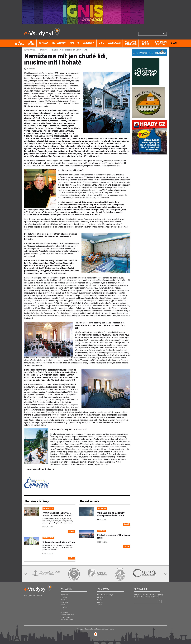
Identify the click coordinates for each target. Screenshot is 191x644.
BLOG (174, 43)
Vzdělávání (114, 43)
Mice (101, 43)
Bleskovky (101, 597)
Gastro (75, 43)
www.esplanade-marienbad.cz (40, 469)
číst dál (72, 531)
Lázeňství (89, 43)
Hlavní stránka (30, 50)
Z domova (19, 43)
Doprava (43, 43)
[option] (45, 573)
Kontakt (100, 602)
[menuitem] (19, 43)
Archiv (100, 605)
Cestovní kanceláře (131, 43)
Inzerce (100, 600)
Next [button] (165, 574)
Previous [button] (26, 574)
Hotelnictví (59, 43)
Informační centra (160, 43)
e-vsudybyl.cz (29, 595)
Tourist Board (145, 43)
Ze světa (31, 43)
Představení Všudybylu (105, 595)
